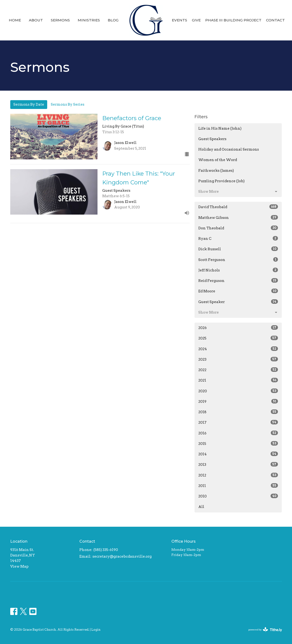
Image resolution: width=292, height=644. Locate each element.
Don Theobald (238, 228)
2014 (238, 454)
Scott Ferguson (238, 260)
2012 (238, 475)
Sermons (60, 20)
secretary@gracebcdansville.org (122, 556)
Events (179, 20)
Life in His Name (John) (220, 128)
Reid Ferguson (238, 280)
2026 (238, 328)
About (36, 20)
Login (96, 630)
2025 (238, 338)
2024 (238, 349)
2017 (238, 422)
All (201, 507)
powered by (265, 630)
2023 (238, 359)
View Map (19, 566)
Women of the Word (218, 160)
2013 (238, 464)
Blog (113, 20)
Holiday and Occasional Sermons (229, 149)
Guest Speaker (238, 302)
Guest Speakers (212, 139)
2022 (238, 370)
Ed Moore (238, 291)
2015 (238, 443)
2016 (238, 433)
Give (196, 20)
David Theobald (238, 207)
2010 (238, 496)
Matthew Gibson (238, 217)
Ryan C (238, 238)
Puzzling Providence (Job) (221, 181)
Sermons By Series (68, 104)
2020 (238, 391)
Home (15, 20)
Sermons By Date (29, 104)
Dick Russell (238, 249)
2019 (238, 401)
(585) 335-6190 (106, 550)
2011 (238, 486)
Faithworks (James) (216, 171)
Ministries (89, 20)
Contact (275, 20)
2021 (238, 380)
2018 (238, 412)
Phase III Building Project (233, 20)
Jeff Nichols (238, 270)
